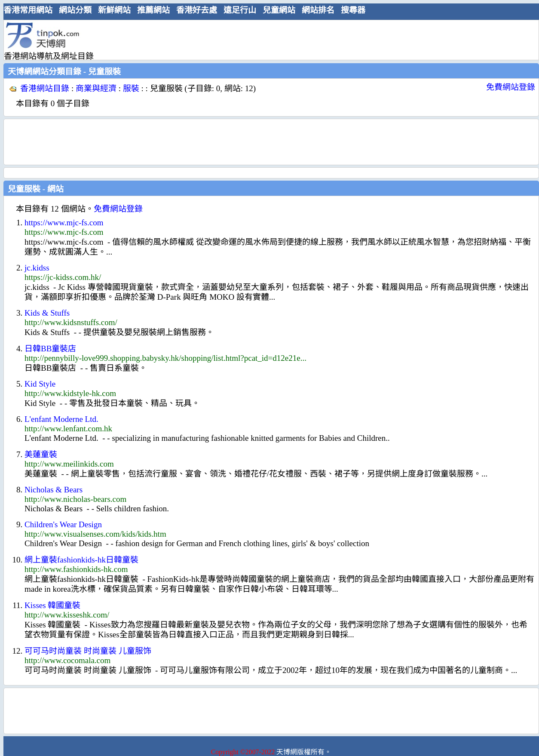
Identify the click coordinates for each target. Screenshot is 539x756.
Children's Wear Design (63, 524)
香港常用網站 (28, 10)
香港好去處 (197, 10)
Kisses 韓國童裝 (52, 605)
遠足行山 (240, 10)
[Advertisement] (268, 40)
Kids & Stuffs (47, 313)
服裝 (131, 88)
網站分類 (75, 10)
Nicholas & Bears (54, 490)
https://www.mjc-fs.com (64, 223)
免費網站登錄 (511, 87)
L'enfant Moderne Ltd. (61, 419)
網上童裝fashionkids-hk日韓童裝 (81, 560)
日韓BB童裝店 (50, 349)
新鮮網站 (114, 10)
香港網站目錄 (45, 88)
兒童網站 (279, 10)
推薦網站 (153, 10)
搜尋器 (353, 10)
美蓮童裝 (41, 454)
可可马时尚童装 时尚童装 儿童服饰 (88, 651)
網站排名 (318, 10)
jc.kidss (37, 268)
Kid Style (40, 384)
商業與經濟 (96, 88)
